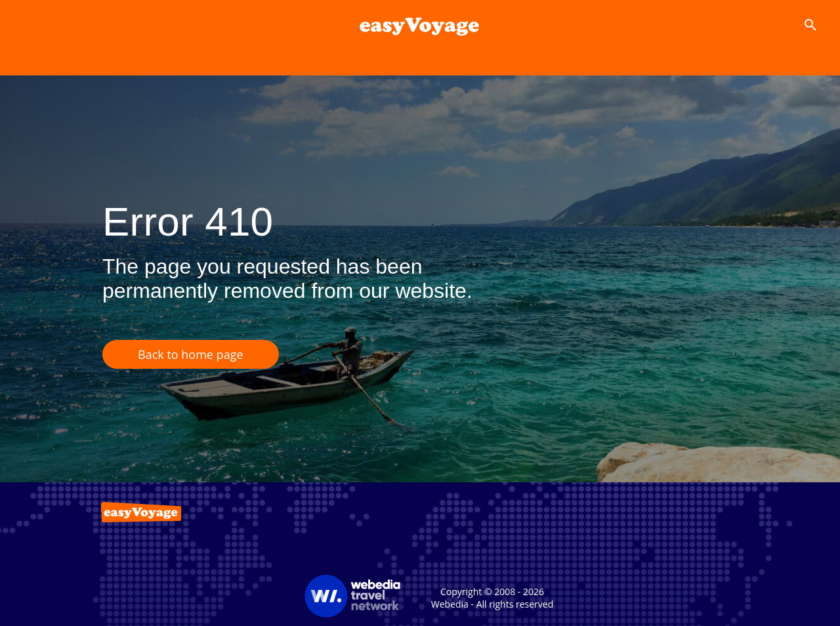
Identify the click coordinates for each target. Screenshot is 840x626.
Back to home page (191, 354)
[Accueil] (420, 25)
